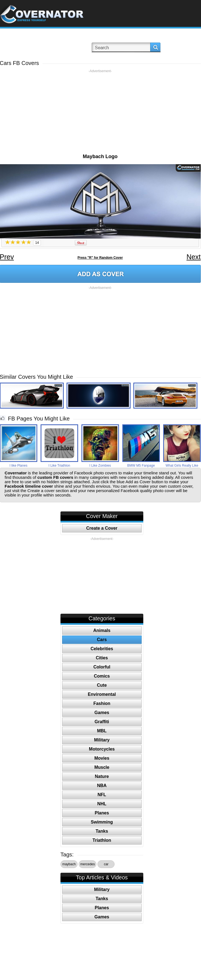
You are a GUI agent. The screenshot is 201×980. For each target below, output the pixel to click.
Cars (102, 640)
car (106, 864)
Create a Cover (102, 528)
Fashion (102, 703)
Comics (102, 676)
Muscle (102, 767)
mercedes (88, 864)
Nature (102, 776)
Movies (102, 758)
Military (102, 740)
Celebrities (102, 649)
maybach (69, 864)
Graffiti (102, 722)
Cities (102, 658)
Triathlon (102, 840)
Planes (102, 813)
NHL (102, 804)
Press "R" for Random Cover (100, 258)
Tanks (102, 831)
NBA (102, 786)
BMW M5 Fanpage (141, 466)
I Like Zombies (100, 466)
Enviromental (102, 694)
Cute (102, 685)
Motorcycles (102, 749)
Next (193, 257)
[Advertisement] (100, 112)
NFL (102, 795)
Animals (102, 630)
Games (102, 713)
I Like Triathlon (59, 466)
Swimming (102, 822)
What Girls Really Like (182, 466)
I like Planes (18, 466)
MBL (102, 731)
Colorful (102, 667)
